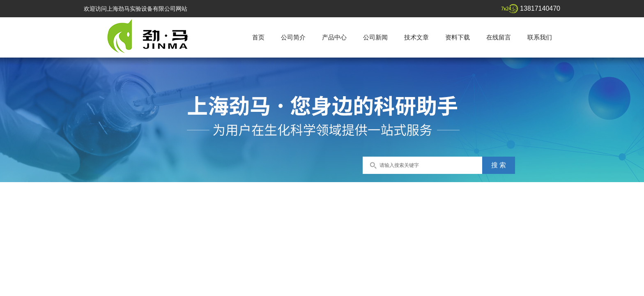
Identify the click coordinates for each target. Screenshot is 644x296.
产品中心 (334, 37)
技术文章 (416, 37)
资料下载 (458, 37)
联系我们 (540, 37)
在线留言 (499, 37)
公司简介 (293, 37)
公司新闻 (375, 37)
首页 (258, 37)
